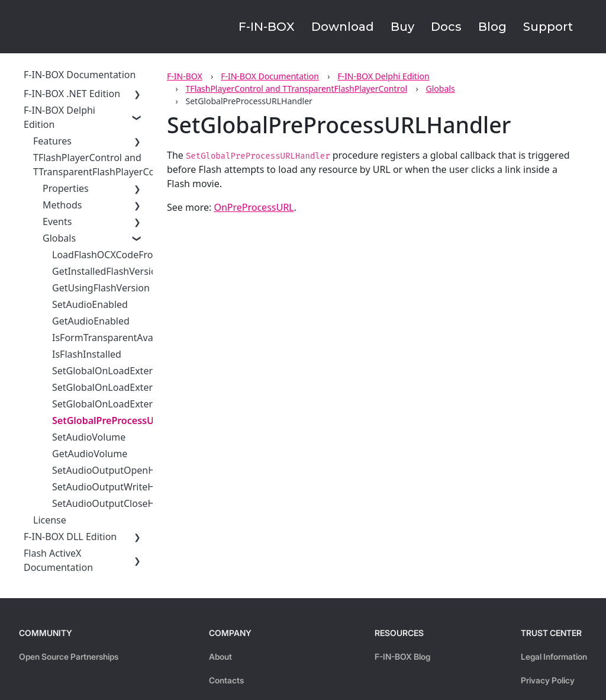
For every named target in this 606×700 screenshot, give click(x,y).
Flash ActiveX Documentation (58, 560)
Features (52, 141)
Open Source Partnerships (69, 656)
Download (343, 27)
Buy (402, 27)
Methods (62, 205)
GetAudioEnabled (91, 321)
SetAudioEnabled (90, 304)
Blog (492, 27)
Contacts (226, 680)
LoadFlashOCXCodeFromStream (123, 255)
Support (548, 27)
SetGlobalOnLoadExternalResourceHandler (148, 371)
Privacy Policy (548, 680)
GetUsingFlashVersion (101, 288)
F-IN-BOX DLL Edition (70, 537)
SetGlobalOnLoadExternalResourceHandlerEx (153, 387)
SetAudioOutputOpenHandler (118, 470)
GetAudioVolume (90, 454)
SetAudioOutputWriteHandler (118, 487)
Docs (446, 27)
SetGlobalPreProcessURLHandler (127, 420)
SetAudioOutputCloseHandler (118, 503)
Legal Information (554, 656)
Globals (441, 89)
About (220, 656)
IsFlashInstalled (87, 354)
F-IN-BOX (267, 27)
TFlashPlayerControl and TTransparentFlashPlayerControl (297, 89)
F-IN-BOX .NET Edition (72, 94)
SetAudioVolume (89, 437)
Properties (66, 188)
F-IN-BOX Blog (402, 656)
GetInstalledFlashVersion (107, 271)
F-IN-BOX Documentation (270, 76)
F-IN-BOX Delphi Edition (383, 76)
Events (57, 221)
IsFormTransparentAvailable (115, 338)
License (50, 520)
